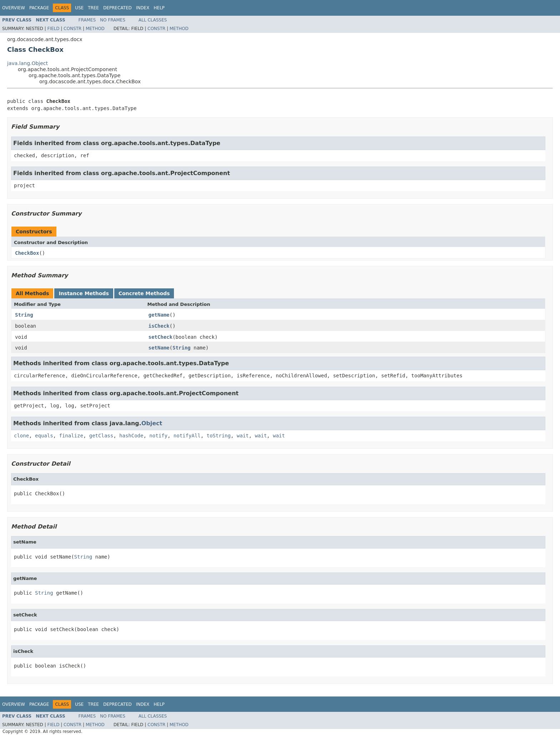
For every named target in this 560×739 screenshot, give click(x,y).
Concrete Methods (144, 293)
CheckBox (27, 253)
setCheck (161, 337)
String (24, 315)
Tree (93, 8)
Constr (72, 29)
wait (243, 436)
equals (44, 436)
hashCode (131, 436)
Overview (14, 8)
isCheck (159, 326)
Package (39, 8)
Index (143, 8)
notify (158, 436)
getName (159, 315)
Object (152, 423)
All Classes (153, 20)
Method (95, 29)
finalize (71, 436)
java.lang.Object (27, 63)
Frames (87, 20)
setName (159, 348)
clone (21, 436)
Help (159, 8)
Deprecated (117, 8)
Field (53, 29)
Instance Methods (84, 293)
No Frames (113, 20)
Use (79, 8)
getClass (101, 436)
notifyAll (187, 436)
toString (219, 436)
